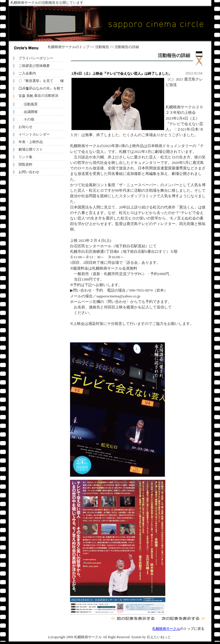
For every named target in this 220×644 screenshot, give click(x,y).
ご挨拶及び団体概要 (34, 66)
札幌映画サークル (62, 47)
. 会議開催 (28, 112)
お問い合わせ (29, 172)
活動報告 (102, 47)
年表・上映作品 (31, 142)
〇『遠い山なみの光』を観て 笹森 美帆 (42, 89)
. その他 (26, 119)
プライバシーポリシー (36, 58)
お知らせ (25, 127)
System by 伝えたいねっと (151, 637)
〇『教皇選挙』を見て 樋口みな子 (41, 82)
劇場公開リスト (31, 149)
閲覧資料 (25, 164)
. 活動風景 (28, 104)
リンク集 (25, 157)
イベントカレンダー (34, 134)
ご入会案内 (27, 73)
